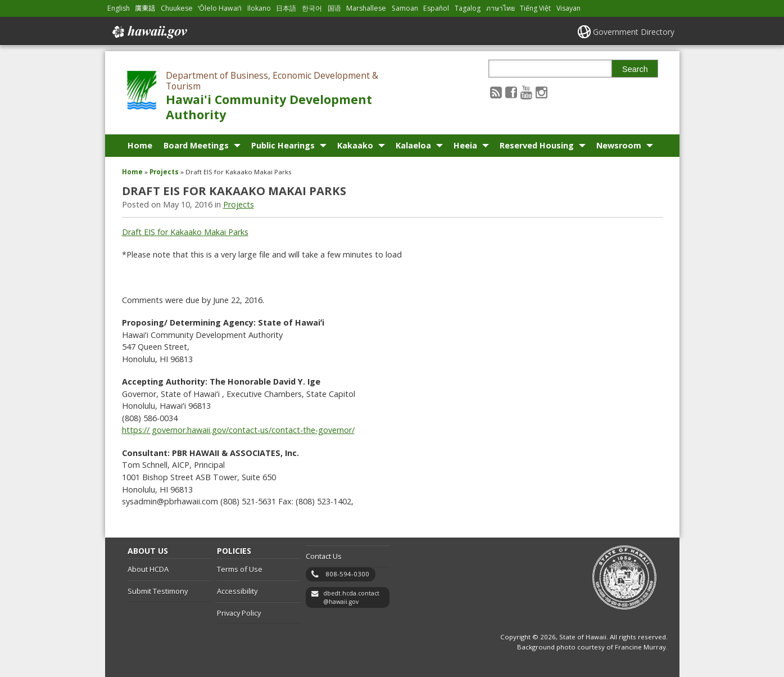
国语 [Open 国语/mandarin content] (334, 8)
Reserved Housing (537, 145)
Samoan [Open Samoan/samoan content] (405, 8)
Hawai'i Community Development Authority (269, 107)
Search (635, 69)
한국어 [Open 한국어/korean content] (312, 8)
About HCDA (148, 569)
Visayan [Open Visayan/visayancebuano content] (568, 8)
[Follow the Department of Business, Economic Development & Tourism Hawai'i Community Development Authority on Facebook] (511, 92)
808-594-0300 (347, 574)
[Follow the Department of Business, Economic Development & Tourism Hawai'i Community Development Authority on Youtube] (526, 92)
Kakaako (355, 145)
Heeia (465, 145)
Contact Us (324, 556)
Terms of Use (240, 569)
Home (140, 145)
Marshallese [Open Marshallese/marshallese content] (366, 8)
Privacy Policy (239, 613)
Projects (164, 172)
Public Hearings (283, 145)
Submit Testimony (158, 591)
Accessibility (237, 591)
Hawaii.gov (149, 32)
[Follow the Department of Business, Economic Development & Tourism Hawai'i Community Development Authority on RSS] (496, 92)
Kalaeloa (413, 145)
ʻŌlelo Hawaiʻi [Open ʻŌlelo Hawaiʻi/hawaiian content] (220, 8)
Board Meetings (196, 145)
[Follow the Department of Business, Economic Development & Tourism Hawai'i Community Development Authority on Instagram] (541, 92)
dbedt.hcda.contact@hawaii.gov (351, 597)
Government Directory (634, 32)
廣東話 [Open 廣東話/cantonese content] (145, 8)
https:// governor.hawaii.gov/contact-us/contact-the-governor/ (238, 430)
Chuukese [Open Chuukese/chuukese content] (177, 8)
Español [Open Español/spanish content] (436, 8)
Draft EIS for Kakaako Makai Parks (185, 232)
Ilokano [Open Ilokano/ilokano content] (259, 8)
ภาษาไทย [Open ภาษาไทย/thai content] (500, 8)
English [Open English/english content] (119, 8)
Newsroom (619, 145)
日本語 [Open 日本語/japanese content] (286, 8)
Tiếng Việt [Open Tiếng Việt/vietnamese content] (535, 8)
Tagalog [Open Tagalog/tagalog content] (468, 8)
